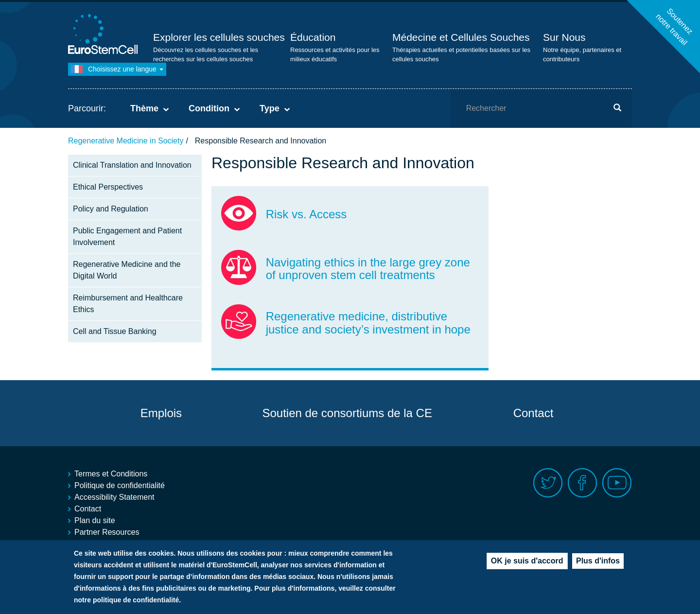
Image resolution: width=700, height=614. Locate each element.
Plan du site (95, 520)
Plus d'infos (598, 563)
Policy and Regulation (111, 209)
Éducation (313, 37)
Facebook (583, 483)
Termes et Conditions (111, 474)
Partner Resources (107, 532)
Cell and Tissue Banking (115, 331)
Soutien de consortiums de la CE (347, 413)
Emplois (161, 413)
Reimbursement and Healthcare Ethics (128, 304)
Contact (534, 413)
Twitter (548, 483)
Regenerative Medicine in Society (126, 141)
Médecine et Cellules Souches (461, 37)
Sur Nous (564, 37)
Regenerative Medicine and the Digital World (127, 270)
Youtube (617, 483)
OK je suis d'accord (527, 563)
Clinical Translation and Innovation (132, 165)
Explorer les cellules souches (219, 37)
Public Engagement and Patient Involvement (127, 237)
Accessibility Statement (114, 497)
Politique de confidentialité (120, 485)
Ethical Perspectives (108, 187)
